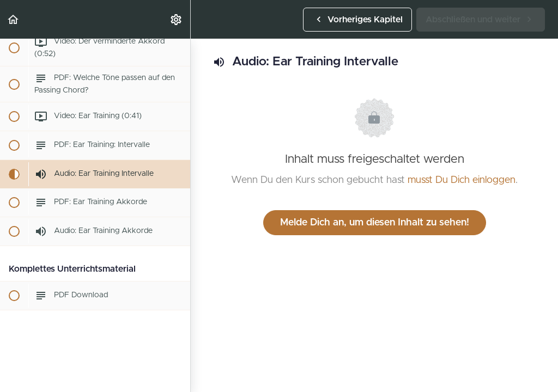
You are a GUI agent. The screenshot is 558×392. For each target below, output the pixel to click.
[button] (14, 19)
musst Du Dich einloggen (462, 180)
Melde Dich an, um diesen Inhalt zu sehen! (375, 223)
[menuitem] (177, 19)
